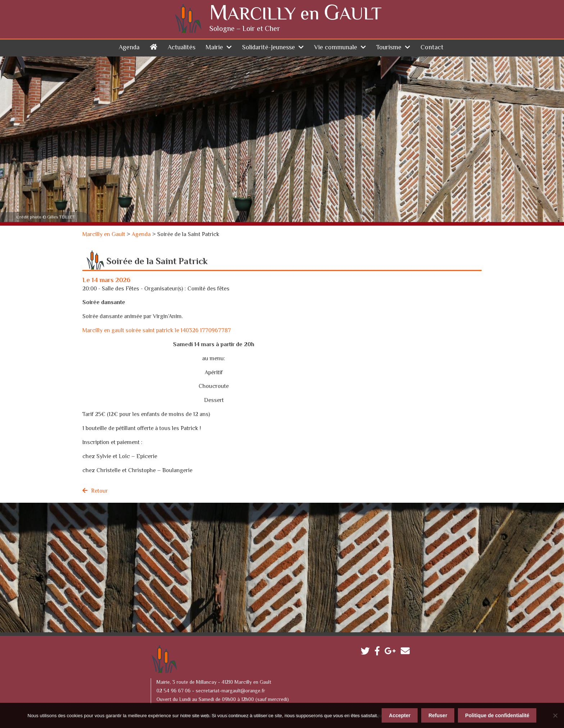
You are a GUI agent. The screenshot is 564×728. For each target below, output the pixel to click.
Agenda (129, 48)
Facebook (379, 653)
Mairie (214, 48)
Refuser (438, 715)
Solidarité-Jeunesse (269, 48)
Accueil (154, 47)
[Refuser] (555, 715)
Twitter (367, 653)
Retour (99, 491)
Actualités (181, 48)
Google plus (392, 653)
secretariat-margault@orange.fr (230, 691)
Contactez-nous (407, 653)
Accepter (400, 715)
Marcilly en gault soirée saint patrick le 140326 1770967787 (157, 331)
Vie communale (336, 48)
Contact (432, 48)
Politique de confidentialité (497, 715)
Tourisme (389, 48)
